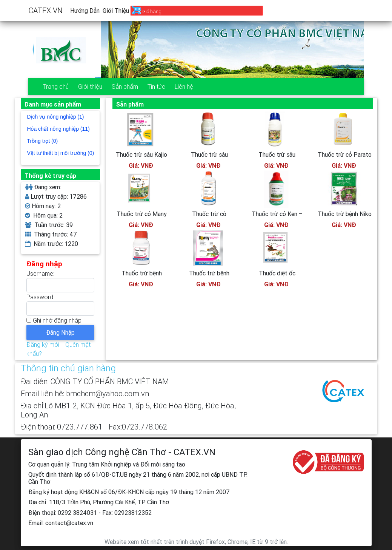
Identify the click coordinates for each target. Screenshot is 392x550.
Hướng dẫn (85, 11)
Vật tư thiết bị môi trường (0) (61, 153)
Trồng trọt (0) (43, 141)
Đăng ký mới (43, 345)
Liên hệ (184, 87)
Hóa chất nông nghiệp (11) (58, 129)
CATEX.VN (46, 10)
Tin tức (156, 87)
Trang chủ (56, 87)
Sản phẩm (125, 87)
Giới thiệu (116, 11)
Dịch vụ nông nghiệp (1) (56, 117)
